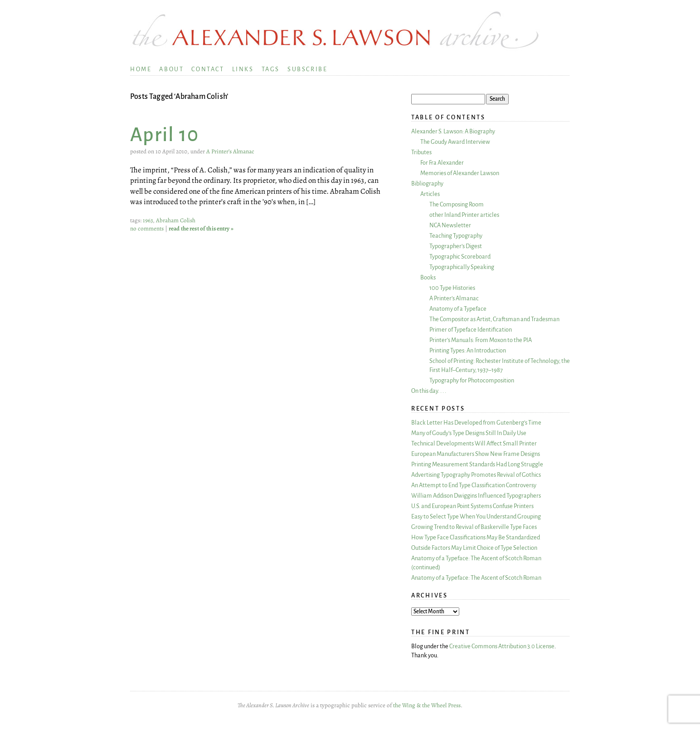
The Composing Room (457, 204)
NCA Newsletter (450, 225)
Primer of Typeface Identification (471, 330)
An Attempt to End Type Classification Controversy (474, 485)
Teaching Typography (456, 236)
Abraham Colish (176, 220)
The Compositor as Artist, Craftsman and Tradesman (494, 319)
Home (141, 69)
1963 (148, 220)
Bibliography (427, 183)
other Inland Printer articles (464, 215)
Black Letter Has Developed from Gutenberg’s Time (476, 423)
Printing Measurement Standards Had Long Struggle (477, 464)
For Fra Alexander (442, 163)
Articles (430, 194)
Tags (271, 69)
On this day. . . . (429, 391)
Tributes (421, 152)
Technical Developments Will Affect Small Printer (474, 443)
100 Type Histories (452, 288)
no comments (147, 229)
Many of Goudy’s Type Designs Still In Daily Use (469, 433)
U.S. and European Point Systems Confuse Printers (472, 506)
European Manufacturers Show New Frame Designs (476, 454)
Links (243, 69)
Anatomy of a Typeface (458, 309)
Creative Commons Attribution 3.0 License (502, 646)
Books (428, 277)
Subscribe (307, 69)
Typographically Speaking (462, 267)
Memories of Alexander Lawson (460, 173)
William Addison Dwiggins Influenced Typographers (476, 496)
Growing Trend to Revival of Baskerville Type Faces (474, 527)
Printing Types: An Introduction (468, 350)
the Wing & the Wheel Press (427, 705)
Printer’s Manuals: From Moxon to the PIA (481, 340)
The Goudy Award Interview (455, 142)
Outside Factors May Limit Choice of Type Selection (474, 548)
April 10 (165, 135)
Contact (208, 69)
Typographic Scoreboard (460, 257)
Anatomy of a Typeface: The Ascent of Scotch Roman (476, 578)
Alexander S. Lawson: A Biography (453, 131)
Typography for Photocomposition (472, 380)
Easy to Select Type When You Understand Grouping (476, 516)
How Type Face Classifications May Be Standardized (476, 537)
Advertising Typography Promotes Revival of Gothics (476, 475)
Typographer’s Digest (456, 246)
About (171, 69)
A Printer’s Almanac (230, 152)
